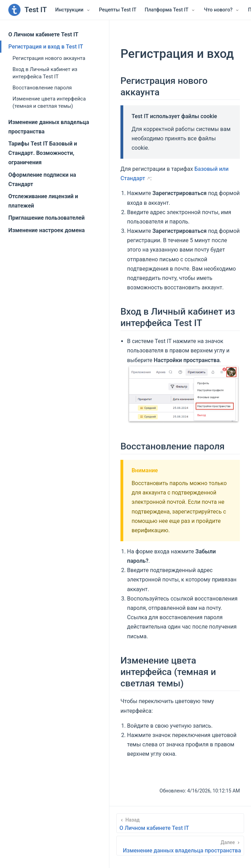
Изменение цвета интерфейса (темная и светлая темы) (49, 102)
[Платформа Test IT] (170, 10)
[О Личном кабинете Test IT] (180, 823)
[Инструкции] (73, 10)
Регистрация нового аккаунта (49, 58)
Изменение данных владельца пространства (49, 127)
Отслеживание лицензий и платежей (43, 201)
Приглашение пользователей (47, 218)
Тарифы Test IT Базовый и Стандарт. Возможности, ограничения (43, 153)
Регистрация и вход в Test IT (46, 47)
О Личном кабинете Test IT (43, 34)
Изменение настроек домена (47, 230)
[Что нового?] (222, 10)
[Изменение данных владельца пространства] (180, 846)
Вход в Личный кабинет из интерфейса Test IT (45, 73)
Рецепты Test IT (118, 10)
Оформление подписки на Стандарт (42, 179)
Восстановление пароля (42, 88)
